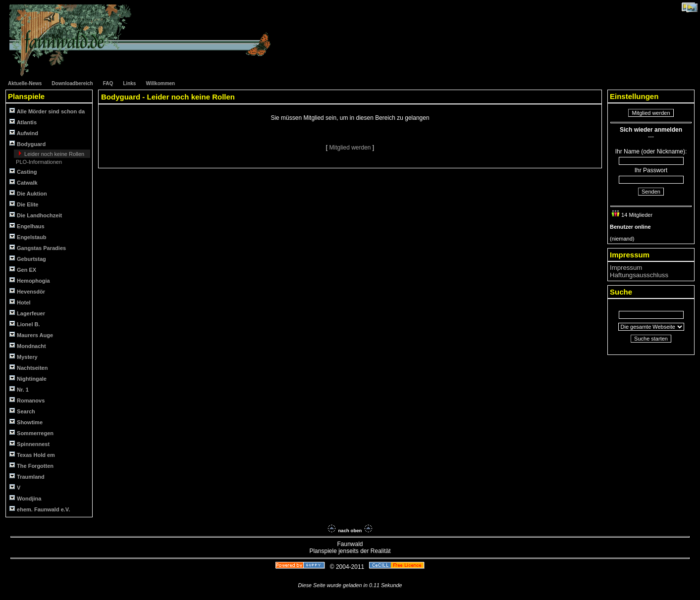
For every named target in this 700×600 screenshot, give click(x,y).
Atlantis (23, 122)
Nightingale (28, 378)
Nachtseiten (28, 368)
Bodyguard (27, 144)
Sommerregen (31, 433)
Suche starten (651, 339)
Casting (23, 172)
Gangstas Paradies (38, 248)
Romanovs (27, 400)
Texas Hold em (32, 455)
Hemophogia (30, 280)
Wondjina (25, 498)
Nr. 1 (19, 389)
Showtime (26, 422)
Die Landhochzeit (36, 215)
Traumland (27, 476)
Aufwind (24, 133)
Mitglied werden (350, 148)
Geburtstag (28, 259)
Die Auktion (28, 193)
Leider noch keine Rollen (54, 154)
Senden (651, 192)
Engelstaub (28, 237)
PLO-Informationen (38, 162)
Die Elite (24, 204)
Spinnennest (29, 444)
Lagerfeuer (27, 313)
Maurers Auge (31, 335)
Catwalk (24, 182)
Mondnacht (28, 346)
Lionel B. (25, 324)
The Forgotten (31, 466)
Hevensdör (27, 291)
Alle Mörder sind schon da (47, 111)
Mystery (24, 357)
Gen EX (23, 270)
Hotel (20, 302)
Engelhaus (27, 226)
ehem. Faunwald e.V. (40, 509)
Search (22, 411)
